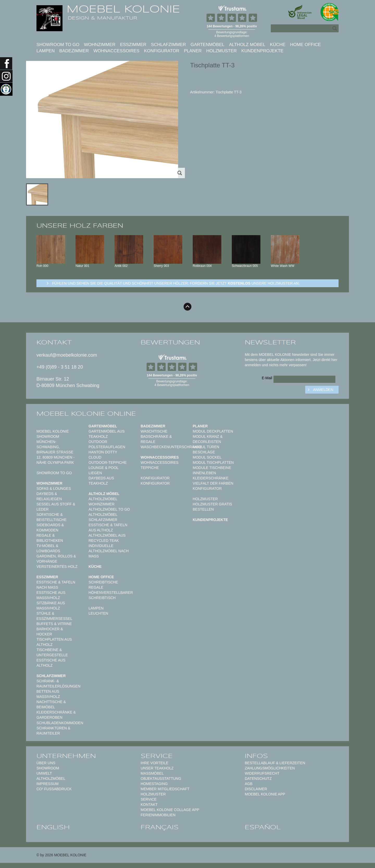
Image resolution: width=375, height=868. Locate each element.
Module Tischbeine (212, 468)
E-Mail (267, 378)
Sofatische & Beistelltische (52, 517)
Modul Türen (206, 447)
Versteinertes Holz (57, 567)
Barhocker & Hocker (50, 632)
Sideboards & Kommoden (50, 528)
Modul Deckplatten (213, 431)
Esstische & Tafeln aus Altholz (108, 528)
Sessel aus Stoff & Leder (56, 507)
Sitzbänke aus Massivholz (51, 606)
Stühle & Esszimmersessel (54, 616)
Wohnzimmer (100, 45)
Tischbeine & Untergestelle (52, 652)
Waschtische (154, 431)
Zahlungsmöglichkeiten (270, 768)
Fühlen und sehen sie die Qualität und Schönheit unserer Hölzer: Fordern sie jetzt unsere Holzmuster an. (176, 283)
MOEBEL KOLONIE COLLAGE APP (170, 810)
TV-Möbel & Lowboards (48, 548)
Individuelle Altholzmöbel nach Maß (109, 551)
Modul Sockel (207, 457)
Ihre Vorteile (154, 763)
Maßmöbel (152, 773)
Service (149, 799)
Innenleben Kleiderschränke (211, 475)
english (53, 827)
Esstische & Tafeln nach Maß (56, 585)
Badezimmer (74, 51)
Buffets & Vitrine (54, 624)
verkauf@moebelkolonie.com (67, 355)
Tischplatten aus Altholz (54, 642)
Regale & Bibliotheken (50, 538)
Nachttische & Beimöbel (51, 704)
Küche (278, 45)
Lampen (46, 51)
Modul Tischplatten (213, 462)
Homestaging (154, 784)
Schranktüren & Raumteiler (53, 731)
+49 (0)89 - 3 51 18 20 (60, 367)
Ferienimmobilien (158, 815)
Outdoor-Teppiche (108, 462)
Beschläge (204, 452)
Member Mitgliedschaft (165, 789)
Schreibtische (103, 582)
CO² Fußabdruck (54, 789)
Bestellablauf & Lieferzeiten (275, 763)
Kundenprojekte (262, 51)
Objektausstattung (161, 779)
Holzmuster (221, 51)
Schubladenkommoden (60, 723)
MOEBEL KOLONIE (123, 9)
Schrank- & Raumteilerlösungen (58, 684)
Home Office (305, 45)
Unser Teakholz (157, 768)
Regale (96, 587)
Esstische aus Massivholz (51, 595)
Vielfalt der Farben (213, 483)
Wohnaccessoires (117, 51)
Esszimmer (133, 45)
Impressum (48, 784)
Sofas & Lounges (54, 488)
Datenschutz (258, 779)
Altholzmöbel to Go (109, 509)
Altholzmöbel (51, 779)
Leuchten (98, 613)
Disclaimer (256, 789)
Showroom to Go (58, 45)
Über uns (46, 763)
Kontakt (149, 805)
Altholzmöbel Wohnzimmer (103, 501)
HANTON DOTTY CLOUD (103, 455)
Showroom (48, 768)
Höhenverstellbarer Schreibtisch (111, 595)
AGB (249, 784)
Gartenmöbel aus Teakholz (107, 434)
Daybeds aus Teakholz (101, 481)
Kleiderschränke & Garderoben (56, 715)
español (263, 827)
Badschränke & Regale (156, 439)
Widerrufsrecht (262, 773)
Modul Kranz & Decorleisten (208, 439)
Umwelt (44, 773)
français (160, 827)
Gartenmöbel (208, 45)
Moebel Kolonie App (265, 794)
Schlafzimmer (168, 45)
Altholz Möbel (247, 45)
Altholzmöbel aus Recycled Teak (107, 538)
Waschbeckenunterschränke (171, 447)
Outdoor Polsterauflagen (107, 444)
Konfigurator (162, 51)
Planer (193, 51)
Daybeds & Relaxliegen (49, 496)
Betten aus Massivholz (48, 694)
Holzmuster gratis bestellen (212, 507)
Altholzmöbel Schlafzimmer (103, 517)
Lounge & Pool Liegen (104, 470)
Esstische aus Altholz (51, 663)
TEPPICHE (150, 468)
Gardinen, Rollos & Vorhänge (56, 559)
